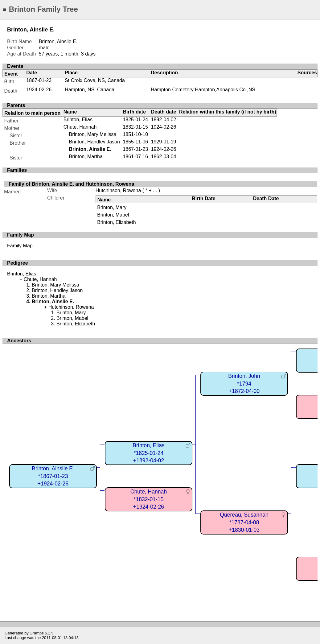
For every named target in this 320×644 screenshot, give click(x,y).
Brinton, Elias (78, 120)
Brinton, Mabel (113, 215)
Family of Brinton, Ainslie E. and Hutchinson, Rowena (71, 184)
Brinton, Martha (86, 157)
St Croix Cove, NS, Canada (95, 80)
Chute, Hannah (80, 127)
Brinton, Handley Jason (94, 142)
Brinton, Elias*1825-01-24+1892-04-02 (149, 453)
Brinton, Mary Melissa (92, 134)
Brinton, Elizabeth (116, 222)
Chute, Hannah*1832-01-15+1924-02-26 (149, 499)
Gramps (37, 633)
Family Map (20, 246)
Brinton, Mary (112, 207)
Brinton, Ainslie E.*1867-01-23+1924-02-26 (53, 476)
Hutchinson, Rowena (118, 190)
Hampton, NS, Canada (90, 90)
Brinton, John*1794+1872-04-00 (244, 384)
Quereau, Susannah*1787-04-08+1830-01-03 (244, 522)
